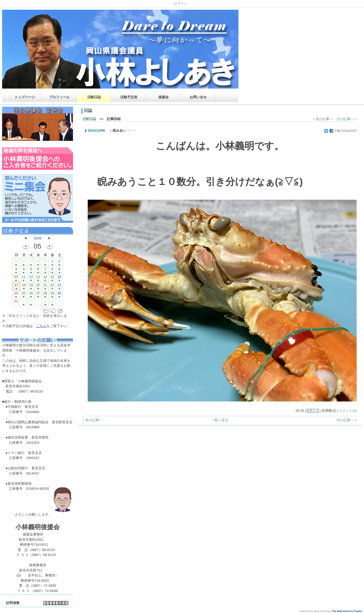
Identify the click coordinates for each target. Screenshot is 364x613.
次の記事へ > (347, 119)
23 (59, 286)
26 (16, 262)
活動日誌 (94, 97)
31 (16, 302)
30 (45, 262)
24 (16, 294)
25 (24, 294)
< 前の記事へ (323, 119)
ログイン (180, 4)
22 (52, 286)
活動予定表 (129, 97)
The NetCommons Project (347, 611)
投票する (313, 411)
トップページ (25, 97)
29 (38, 262)
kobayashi (349, 130)
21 (45, 286)
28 (31, 262)
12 (31, 278)
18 (24, 286)
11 (24, 278)
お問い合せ (198, 97)
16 (59, 278)
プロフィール (59, 97)
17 (16, 286)
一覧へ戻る (220, 420)
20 (38, 286)
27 (24, 262)
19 (31, 286)
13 (38, 278)
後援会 (163, 97)
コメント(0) (348, 411)
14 (45, 278)
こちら (41, 326)
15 (52, 278)
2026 (38, 238)
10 (16, 278)
